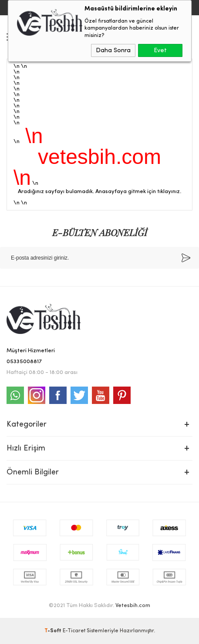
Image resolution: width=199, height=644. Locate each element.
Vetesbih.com (133, 606)
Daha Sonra (113, 50)
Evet (160, 50)
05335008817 (24, 362)
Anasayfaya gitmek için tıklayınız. (138, 192)
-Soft (54, 631)
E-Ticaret (74, 631)
